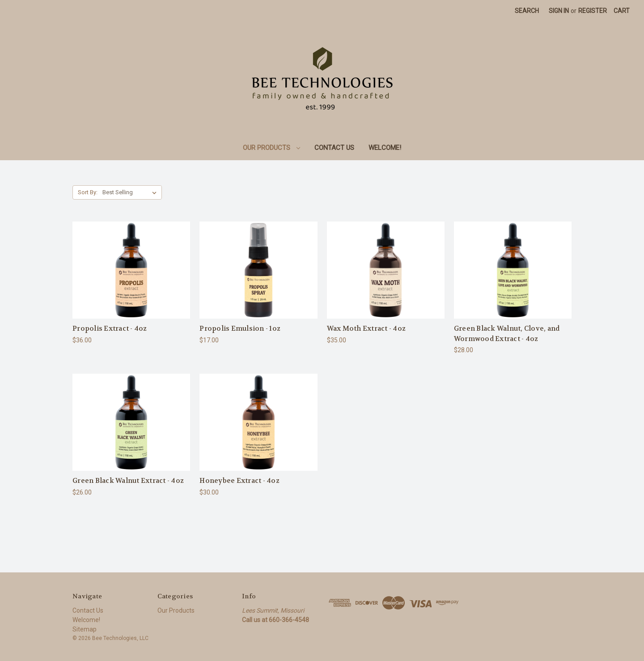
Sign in (559, 11)
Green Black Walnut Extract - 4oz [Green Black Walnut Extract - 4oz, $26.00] (128, 481)
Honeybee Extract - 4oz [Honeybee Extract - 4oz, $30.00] (239, 481)
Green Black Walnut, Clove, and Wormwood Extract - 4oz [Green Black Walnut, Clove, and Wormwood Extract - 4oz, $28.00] (507, 334)
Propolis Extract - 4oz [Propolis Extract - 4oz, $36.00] (110, 328)
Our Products (272, 148)
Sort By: (88, 192)
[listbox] (131, 192)
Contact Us (334, 148)
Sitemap (85, 629)
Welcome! (385, 148)
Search (527, 11)
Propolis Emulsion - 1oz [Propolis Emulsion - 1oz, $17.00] (240, 328)
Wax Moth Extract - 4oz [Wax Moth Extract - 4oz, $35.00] (366, 328)
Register (593, 11)
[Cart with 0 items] (622, 11)
